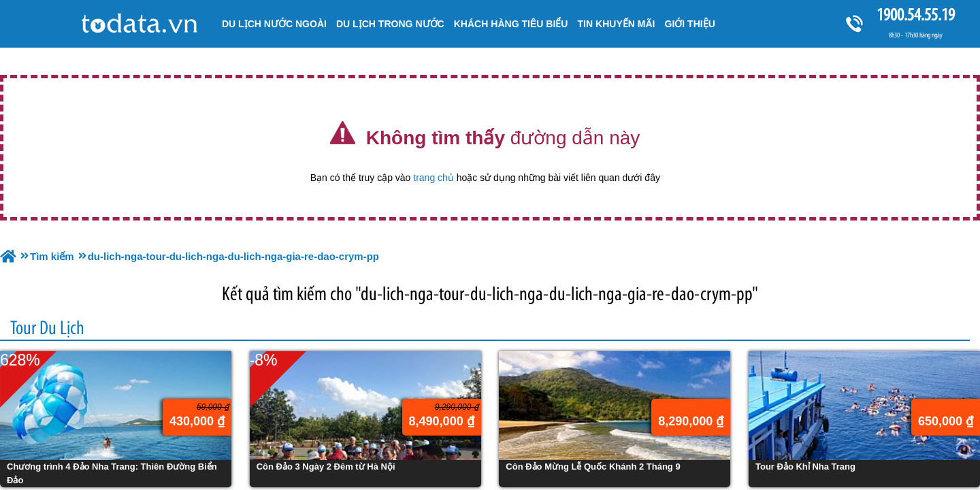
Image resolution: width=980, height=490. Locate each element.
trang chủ (434, 178)
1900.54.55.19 (915, 15)
